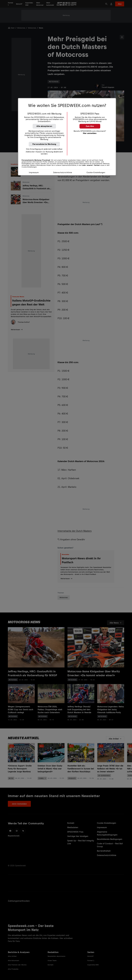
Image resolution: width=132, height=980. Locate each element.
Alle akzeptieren (44, 126)
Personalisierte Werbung (44, 144)
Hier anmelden (90, 133)
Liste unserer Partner (91, 165)
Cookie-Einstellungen (96, 172)
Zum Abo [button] (90, 126)
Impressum (34, 172)
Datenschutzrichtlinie (63, 172)
